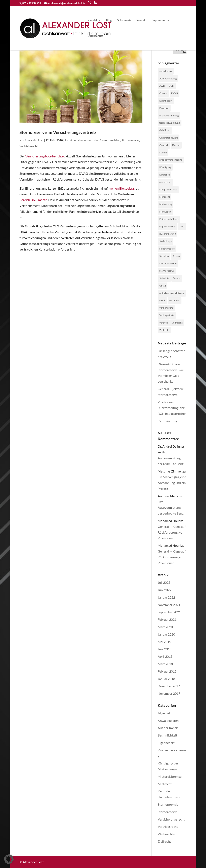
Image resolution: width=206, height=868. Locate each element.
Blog (109, 20)
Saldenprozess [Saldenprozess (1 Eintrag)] (167, 249)
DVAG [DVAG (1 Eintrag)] (175, 93)
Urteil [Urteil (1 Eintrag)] (162, 300)
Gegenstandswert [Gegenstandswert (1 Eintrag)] (169, 138)
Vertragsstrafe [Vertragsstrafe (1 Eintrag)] (167, 315)
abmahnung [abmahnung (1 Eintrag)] (166, 71)
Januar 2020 (166, 634)
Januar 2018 (166, 679)
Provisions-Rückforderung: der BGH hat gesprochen (172, 408)
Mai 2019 (164, 642)
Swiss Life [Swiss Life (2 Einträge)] (164, 278)
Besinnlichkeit (167, 735)
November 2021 (169, 605)
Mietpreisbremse (170, 776)
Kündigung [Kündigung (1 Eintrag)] (165, 167)
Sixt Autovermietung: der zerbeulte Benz (171, 458)
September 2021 (169, 612)
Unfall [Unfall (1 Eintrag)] (163, 286)
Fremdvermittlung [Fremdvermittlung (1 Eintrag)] (169, 116)
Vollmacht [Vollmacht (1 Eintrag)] (177, 323)
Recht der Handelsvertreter (82, 140)
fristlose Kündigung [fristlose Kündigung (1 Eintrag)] (170, 123)
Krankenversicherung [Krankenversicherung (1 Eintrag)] (171, 160)
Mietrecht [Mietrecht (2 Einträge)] (165, 197)
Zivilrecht (164, 841)
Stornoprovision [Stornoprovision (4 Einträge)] (168, 263)
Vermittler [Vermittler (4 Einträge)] (175, 300)
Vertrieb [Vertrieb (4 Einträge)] (164, 323)
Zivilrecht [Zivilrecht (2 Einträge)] (164, 330)
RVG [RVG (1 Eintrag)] (182, 227)
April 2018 (165, 656)
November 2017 (169, 693)
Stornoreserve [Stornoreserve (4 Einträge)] (167, 271)
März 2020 (165, 627)
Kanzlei (92, 20)
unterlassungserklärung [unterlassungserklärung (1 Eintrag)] (172, 293)
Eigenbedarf (166, 743)
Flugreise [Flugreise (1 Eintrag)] (164, 108)
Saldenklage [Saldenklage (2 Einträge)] (166, 241)
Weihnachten (167, 834)
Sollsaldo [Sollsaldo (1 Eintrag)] (164, 256)
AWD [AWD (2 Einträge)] (162, 86)
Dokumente (124, 20)
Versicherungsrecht (171, 819)
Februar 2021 (167, 619)
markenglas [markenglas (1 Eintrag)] (165, 182)
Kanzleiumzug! (168, 421)
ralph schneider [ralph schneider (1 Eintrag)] (168, 227)
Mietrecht (165, 784)
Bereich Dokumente (33, 200)
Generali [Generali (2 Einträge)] (164, 145)
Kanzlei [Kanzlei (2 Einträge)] (176, 145)
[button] (9, 859)
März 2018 (165, 664)
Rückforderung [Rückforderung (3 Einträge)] (167, 234)
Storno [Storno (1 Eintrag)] (176, 256)
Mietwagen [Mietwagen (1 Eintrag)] (165, 212)
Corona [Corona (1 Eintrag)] (163, 93)
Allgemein (165, 713)
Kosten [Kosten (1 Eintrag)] (163, 153)
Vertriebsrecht (29, 146)
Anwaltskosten (168, 721)
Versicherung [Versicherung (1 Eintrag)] (166, 308)
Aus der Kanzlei (168, 728)
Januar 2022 (166, 597)
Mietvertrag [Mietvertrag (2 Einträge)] (166, 204)
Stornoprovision (110, 140)
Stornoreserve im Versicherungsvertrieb (58, 132)
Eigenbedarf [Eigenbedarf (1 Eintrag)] (166, 101)
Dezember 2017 (169, 686)
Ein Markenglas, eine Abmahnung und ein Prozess (172, 483)
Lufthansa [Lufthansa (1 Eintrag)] (165, 175)
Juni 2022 (165, 590)
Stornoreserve (130, 140)
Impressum (159, 20)
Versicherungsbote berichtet (45, 156)
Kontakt (142, 20)
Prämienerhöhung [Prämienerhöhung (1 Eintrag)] (169, 219)
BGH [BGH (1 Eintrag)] (171, 86)
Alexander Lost (34, 140)
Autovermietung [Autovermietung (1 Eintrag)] (168, 79)
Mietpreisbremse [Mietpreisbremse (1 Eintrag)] (168, 190)
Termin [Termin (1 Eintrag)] (177, 278)
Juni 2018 (165, 649)
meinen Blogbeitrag (122, 188)
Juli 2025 (164, 582)
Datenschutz (95, 36)
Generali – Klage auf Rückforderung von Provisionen (172, 532)
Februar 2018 (167, 671)
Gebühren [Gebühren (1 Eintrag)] (165, 130)
